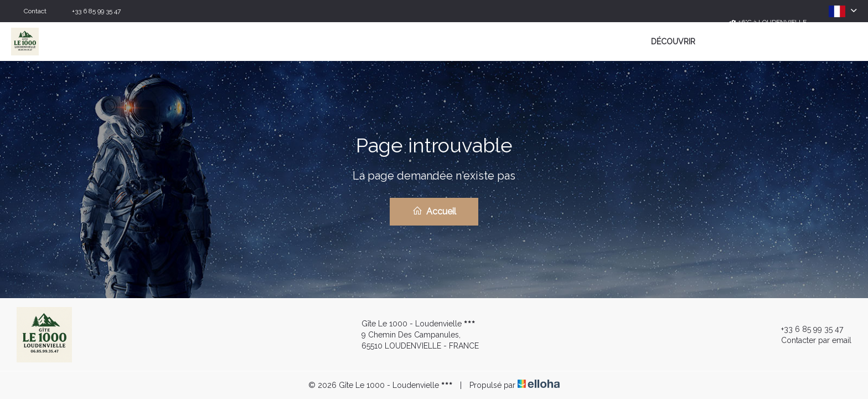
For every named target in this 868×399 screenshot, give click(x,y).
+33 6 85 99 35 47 (806, 329)
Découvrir (673, 42)
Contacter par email (810, 340)
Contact (35, 11)
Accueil (434, 211)
